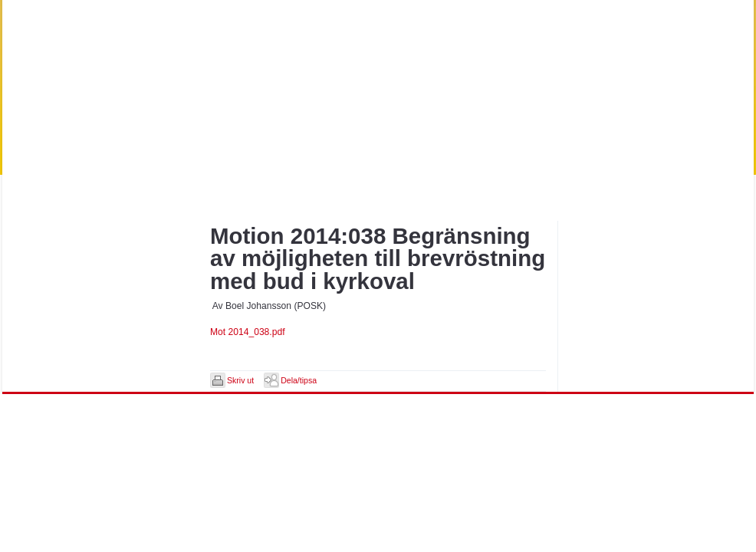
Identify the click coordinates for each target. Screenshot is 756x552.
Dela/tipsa (299, 380)
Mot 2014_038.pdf (248, 332)
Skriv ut (240, 380)
